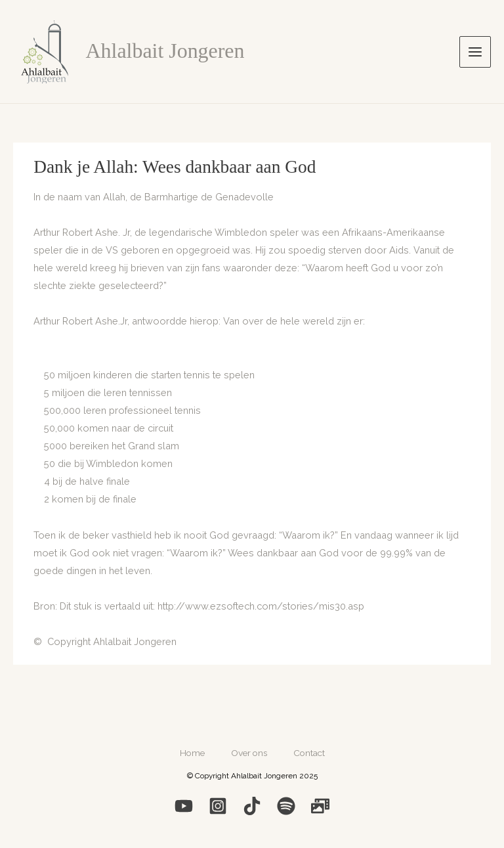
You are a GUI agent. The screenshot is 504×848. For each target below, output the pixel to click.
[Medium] (252, 806)
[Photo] (320, 806)
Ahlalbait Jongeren (165, 51)
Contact (309, 753)
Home (192, 753)
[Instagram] (218, 806)
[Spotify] (286, 806)
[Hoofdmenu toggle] (475, 52)
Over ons (249, 753)
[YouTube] (184, 806)
